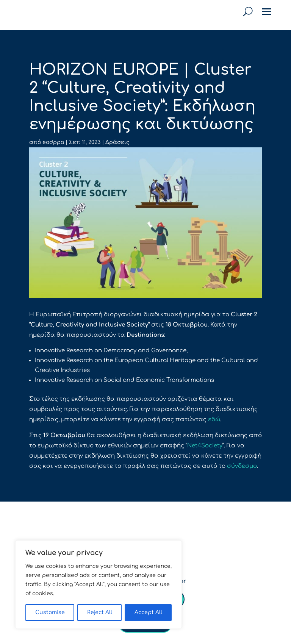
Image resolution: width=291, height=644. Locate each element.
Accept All (148, 612)
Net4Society (205, 446)
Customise (50, 612)
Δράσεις (117, 142)
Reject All (100, 612)
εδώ (214, 420)
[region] (99, 585)
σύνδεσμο (242, 466)
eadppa (53, 142)
